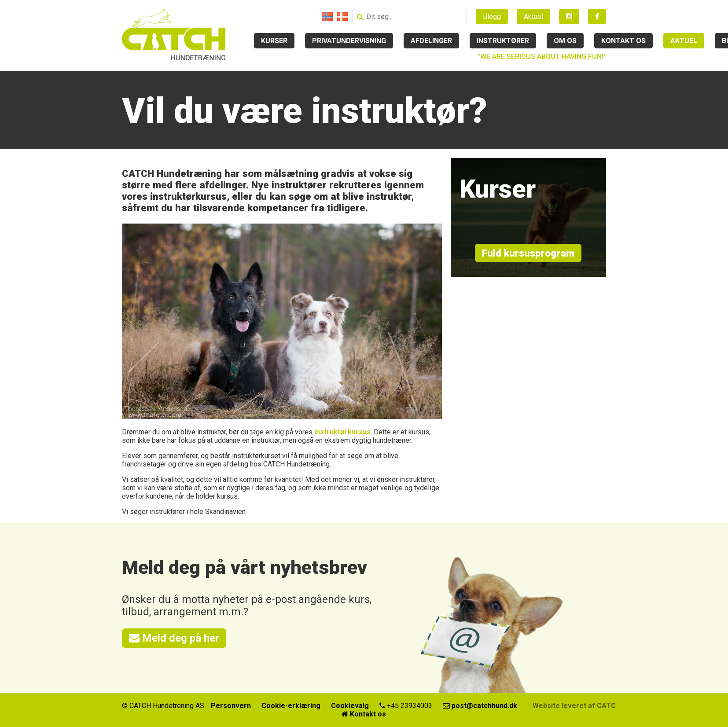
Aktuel (533, 17)
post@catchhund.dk (480, 706)
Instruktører (503, 41)
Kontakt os (623, 41)
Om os (565, 41)
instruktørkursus (342, 432)
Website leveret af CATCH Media (588, 706)
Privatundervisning (349, 41)
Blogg (492, 17)
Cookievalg (350, 706)
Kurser (274, 41)
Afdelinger (431, 41)
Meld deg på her (174, 638)
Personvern (231, 706)
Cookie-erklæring (291, 706)
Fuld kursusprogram (528, 253)
